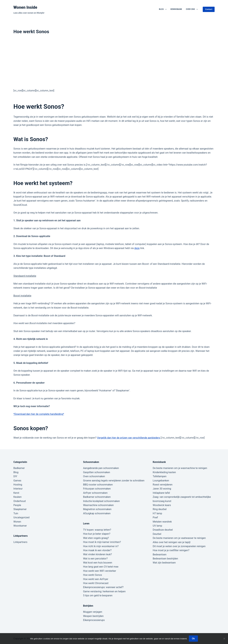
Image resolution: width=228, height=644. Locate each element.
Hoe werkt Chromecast (96, 583)
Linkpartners (20, 542)
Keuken (17, 497)
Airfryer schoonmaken (95, 493)
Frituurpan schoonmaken (97, 489)
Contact (209, 9)
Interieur (18, 489)
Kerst (16, 493)
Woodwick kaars (162, 505)
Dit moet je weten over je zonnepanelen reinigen (179, 546)
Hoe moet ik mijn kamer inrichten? (102, 542)
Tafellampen (160, 476)
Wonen (17, 522)
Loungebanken (161, 481)
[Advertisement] (114, 63)
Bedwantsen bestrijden (165, 559)
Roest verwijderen (163, 485)
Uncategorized (21, 517)
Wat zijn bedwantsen (164, 563)
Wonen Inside (25, 7)
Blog (163, 9)
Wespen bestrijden (93, 616)
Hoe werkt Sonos (93, 575)
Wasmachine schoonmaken (98, 505)
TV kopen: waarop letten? (97, 530)
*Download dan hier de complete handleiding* (39, 414)
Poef (155, 517)
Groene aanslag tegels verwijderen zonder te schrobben (114, 481)
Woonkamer (20, 526)
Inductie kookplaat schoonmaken (101, 501)
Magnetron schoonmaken (97, 509)
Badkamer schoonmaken (97, 497)
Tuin (16, 513)
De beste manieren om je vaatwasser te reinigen (179, 538)
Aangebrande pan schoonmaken (101, 468)
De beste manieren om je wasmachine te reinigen (180, 468)
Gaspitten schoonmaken (97, 472)
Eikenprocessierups (94, 620)
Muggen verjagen (93, 612)
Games (17, 481)
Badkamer (19, 468)
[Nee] (224, 639)
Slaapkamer (20, 509)
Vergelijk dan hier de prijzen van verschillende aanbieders (129, 438)
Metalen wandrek (162, 522)
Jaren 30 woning (162, 489)
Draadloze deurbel (163, 530)
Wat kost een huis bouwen (98, 563)
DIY (15, 476)
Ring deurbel (160, 509)
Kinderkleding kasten (164, 472)
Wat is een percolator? (95, 559)
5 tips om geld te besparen (98, 595)
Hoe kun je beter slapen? (97, 534)
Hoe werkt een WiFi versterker (100, 571)
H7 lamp (157, 513)
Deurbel (157, 534)
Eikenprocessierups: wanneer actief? (103, 587)
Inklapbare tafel (161, 493)
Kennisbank (176, 9)
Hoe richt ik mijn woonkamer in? (101, 546)
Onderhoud (20, 501)
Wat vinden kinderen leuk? (97, 554)
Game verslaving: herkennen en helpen (104, 591)
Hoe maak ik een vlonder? (97, 550)
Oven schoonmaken (94, 476)
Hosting (18, 485)
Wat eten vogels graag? (96, 538)
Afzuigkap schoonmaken (97, 513)
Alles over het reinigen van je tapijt (172, 542)
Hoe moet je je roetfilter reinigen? (171, 550)
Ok (193, 639)
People (17, 505)
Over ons (192, 9)
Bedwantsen (160, 555)
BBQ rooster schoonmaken (98, 485)
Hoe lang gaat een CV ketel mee (101, 567)
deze (137, 248)
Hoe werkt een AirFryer (96, 579)
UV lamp (157, 526)
